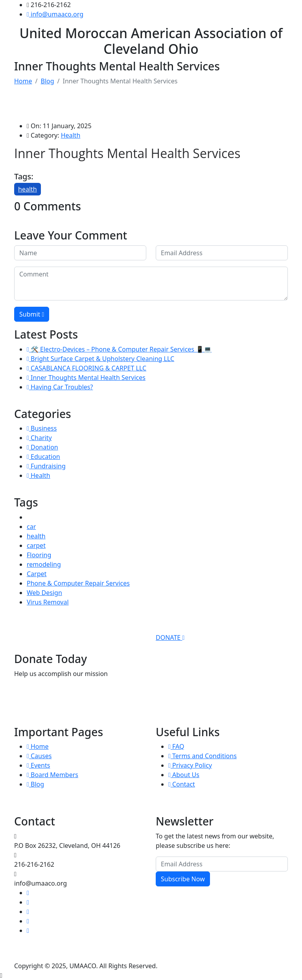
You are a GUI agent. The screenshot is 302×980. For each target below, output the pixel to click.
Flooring (39, 555)
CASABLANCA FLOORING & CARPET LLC (87, 368)
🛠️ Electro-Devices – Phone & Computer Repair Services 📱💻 (119, 349)
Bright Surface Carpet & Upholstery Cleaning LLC (100, 359)
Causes (39, 756)
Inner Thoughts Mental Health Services (86, 378)
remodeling (44, 564)
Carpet (37, 574)
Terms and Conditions (203, 756)
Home (23, 81)
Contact (182, 784)
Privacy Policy (190, 765)
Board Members (52, 775)
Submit (32, 314)
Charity (39, 438)
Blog (47, 81)
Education (43, 457)
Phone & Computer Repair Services (78, 583)
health (28, 189)
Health (71, 135)
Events (38, 765)
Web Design (44, 593)
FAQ (176, 746)
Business (42, 428)
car (31, 527)
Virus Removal (48, 602)
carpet (36, 545)
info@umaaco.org (55, 14)
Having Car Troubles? (60, 387)
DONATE (170, 637)
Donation (42, 447)
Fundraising (46, 466)
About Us (184, 775)
